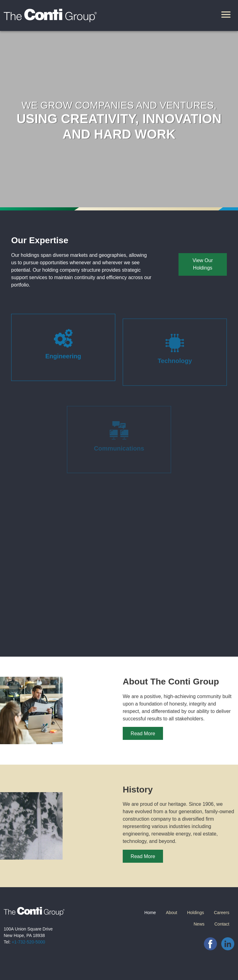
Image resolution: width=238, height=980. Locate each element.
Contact (222, 924)
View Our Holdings (203, 264)
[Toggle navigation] (226, 15)
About (172, 913)
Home (150, 913)
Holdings (196, 913)
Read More (143, 734)
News (199, 924)
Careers (222, 913)
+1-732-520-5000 (29, 942)
